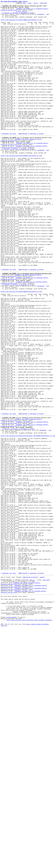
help (27, 4)
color (33, 4)
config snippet (12, 738)
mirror (39, 4)
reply (14, 160)
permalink (41, 17)
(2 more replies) (22, 13)
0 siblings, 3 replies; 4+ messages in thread (18, 15)
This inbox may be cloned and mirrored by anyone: (18, 716)
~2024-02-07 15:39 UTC (30, 690)
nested (25, 160)
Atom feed (46, 4)
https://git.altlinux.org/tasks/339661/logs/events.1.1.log (21, 23)
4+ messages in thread (36, 160)
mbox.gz (32, 693)
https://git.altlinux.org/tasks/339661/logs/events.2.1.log (21, 186)
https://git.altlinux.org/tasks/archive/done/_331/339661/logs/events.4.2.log (28, 521)
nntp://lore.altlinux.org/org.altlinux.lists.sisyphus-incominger (29, 741)
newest (42, 690)
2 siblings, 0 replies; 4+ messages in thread (18, 178)
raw (47, 17)
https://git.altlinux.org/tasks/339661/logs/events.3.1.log (21, 348)
